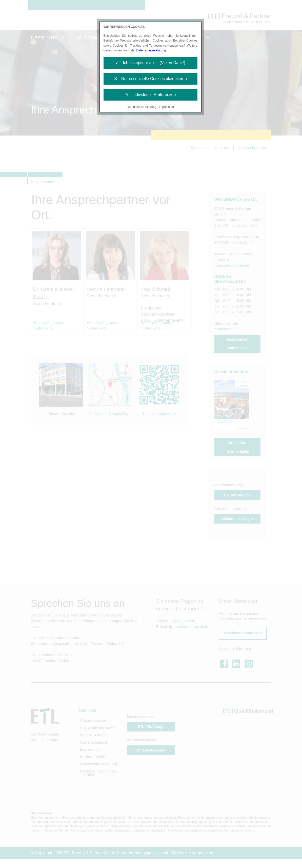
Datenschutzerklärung (151, 50)
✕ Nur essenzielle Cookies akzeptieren (150, 79)
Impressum (166, 107)
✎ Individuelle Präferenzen (150, 95)
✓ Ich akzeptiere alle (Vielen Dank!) (150, 63)
